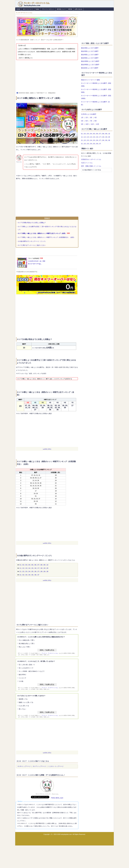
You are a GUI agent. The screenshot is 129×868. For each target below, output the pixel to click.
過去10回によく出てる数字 (90, 48)
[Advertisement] (47, 75)
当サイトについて (28, 9)
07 (38, 565)
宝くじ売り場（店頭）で (27, 665)
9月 (82, 124)
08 (41, 565)
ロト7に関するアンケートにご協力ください (32, 245)
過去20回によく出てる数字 (90, 51)
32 (23, 575)
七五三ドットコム (87, 163)
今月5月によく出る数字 (89, 114)
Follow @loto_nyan (57, 798)
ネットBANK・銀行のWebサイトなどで (32, 671)
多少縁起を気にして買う (27, 644)
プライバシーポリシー (48, 9)
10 (47, 565)
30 (47, 572)
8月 (96, 121)
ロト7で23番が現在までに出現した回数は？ (32, 223)
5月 (82, 121)
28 (41, 572)
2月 (87, 118)
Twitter (37, 9)
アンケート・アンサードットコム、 (50, 653)
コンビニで (22, 678)
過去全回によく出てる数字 (90, 68)
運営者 (70, 9)
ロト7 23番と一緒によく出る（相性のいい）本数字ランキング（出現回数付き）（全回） (46, 237)
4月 (96, 118)
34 (29, 575)
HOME (18, 9)
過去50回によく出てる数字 (90, 58)
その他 (21, 681)
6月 (87, 121)
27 (38, 572)
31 (20, 575)
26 (35, 572)
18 (41, 568)
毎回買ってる (23, 699)
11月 (92, 124)
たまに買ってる (24, 706)
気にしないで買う (25, 647)
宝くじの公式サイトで (26, 668)
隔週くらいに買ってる (26, 702)
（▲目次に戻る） (47, 449)
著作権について (61, 9)
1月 (82, 118)
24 (29, 572)
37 (38, 575)
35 (32, 575)
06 (35, 565)
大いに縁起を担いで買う (27, 640)
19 (44, 568)
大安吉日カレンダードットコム (91, 159)
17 (38, 568)
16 (35, 568)
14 (29, 568)
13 (26, 568)
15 (32, 568)
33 (26, 575)
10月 (87, 124)
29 (44, 572)
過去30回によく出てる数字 (90, 55)
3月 (91, 118)
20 (47, 568)
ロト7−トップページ (39, 766)
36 (35, 575)
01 (20, 565)
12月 (98, 124)
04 (29, 565)
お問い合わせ (78, 9)
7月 (91, 121)
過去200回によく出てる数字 (90, 65)
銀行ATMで (23, 675)
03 (26, 565)
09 (44, 565)
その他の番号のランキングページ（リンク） (32, 241)
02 (23, 565)
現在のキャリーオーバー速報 (90, 80)
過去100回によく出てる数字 (90, 61)
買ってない (22, 709)
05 (32, 565)
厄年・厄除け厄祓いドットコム (91, 166)
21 (20, 572)
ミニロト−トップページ (56, 766)
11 (20, 568)
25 (32, 572)
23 (26, 572)
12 (23, 568)
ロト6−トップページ (24, 766)
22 (23, 572)
